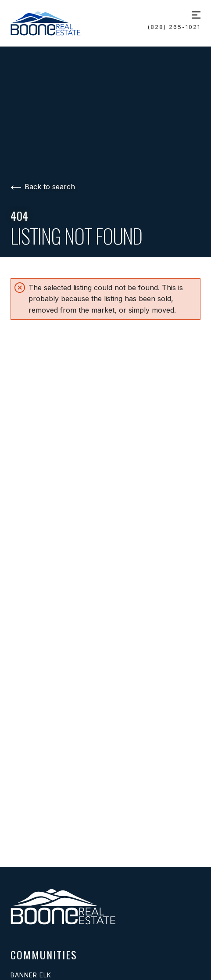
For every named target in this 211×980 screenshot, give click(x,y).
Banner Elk (31, 975)
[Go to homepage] (55, 23)
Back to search (43, 187)
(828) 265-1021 (174, 27)
